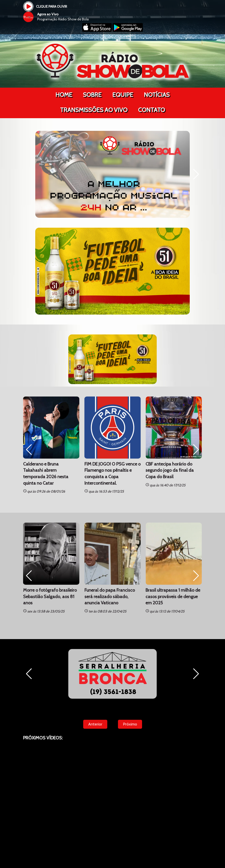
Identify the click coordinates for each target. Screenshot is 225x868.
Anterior (95, 724)
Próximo (130, 724)
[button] (196, 174)
